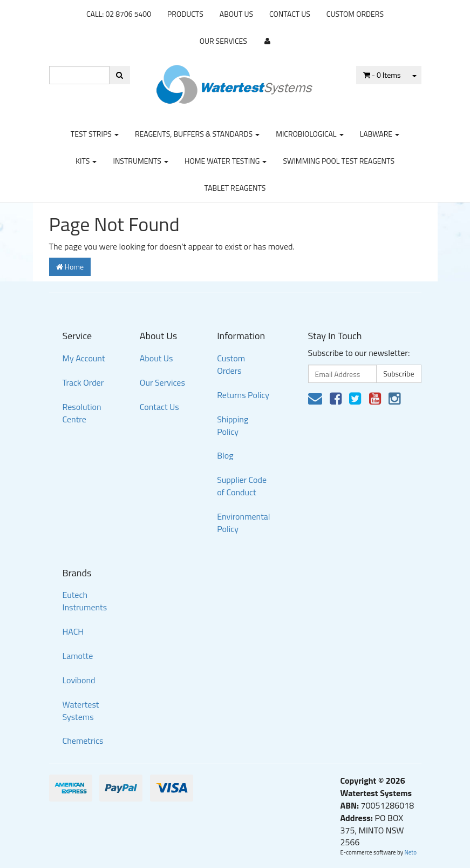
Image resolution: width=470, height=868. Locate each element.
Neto (410, 852)
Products (185, 14)
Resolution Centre (82, 413)
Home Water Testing (226, 161)
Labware (380, 134)
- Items (382, 75)
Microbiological (309, 134)
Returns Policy (243, 395)
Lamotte (78, 656)
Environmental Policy (243, 523)
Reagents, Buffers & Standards (197, 134)
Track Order (83, 382)
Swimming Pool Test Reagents (339, 161)
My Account (84, 358)
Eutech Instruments (85, 601)
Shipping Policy (233, 425)
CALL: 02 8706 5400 (119, 14)
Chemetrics (83, 741)
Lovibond (79, 680)
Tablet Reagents (235, 188)
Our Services (223, 41)
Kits (86, 161)
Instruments (141, 161)
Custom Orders (355, 14)
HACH (73, 631)
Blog (225, 455)
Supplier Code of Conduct (242, 486)
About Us (236, 14)
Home (70, 267)
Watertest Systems (81, 711)
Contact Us (290, 14)
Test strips (95, 134)
